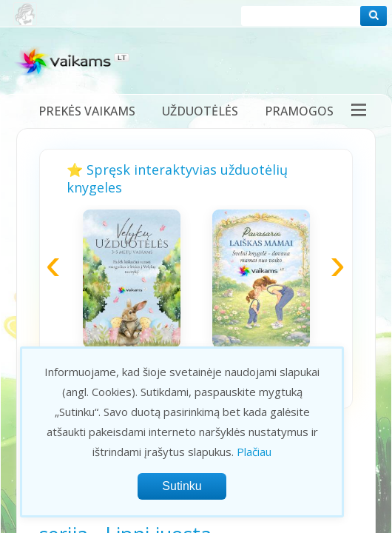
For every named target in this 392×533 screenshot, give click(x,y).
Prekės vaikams (87, 111)
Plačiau (254, 452)
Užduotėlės (200, 111)
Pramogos (299, 111)
